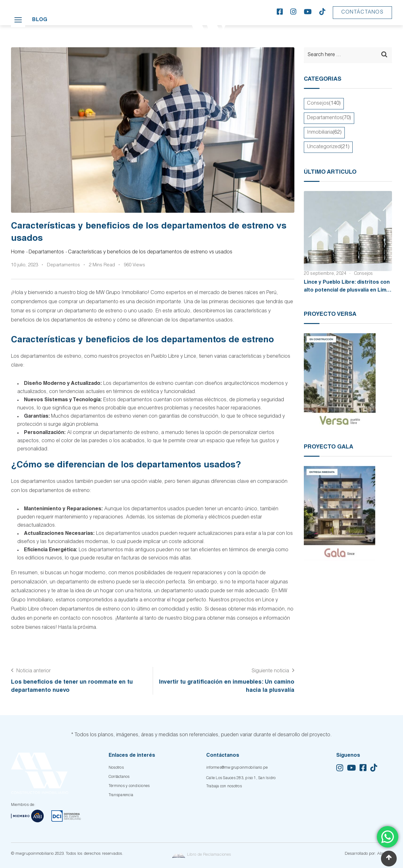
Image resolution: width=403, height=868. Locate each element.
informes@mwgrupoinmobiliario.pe (237, 768)
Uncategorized (324, 147)
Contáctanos (362, 13)
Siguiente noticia (270, 671)
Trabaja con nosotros (224, 786)
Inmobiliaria (320, 133)
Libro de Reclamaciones (201, 855)
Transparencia (121, 795)
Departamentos (46, 252)
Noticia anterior (34, 671)
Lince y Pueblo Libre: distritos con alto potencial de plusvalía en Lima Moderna (347, 291)
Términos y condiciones (129, 786)
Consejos (318, 104)
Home (18, 252)
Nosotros (116, 768)
